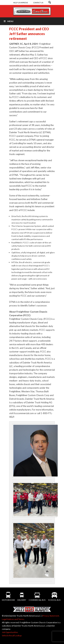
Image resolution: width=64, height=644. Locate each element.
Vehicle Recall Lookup (12, 635)
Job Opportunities (10, 632)
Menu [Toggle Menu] (8, 21)
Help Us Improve (21, 3)
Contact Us (38, 3)
